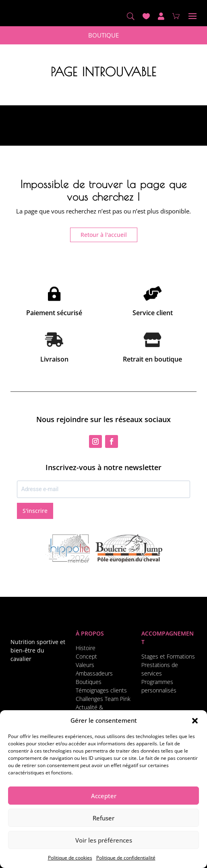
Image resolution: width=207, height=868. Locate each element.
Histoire (86, 648)
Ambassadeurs (94, 673)
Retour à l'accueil (104, 235)
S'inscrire (35, 511)
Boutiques (89, 682)
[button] (195, 721)
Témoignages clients (101, 690)
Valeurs (85, 665)
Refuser (103, 818)
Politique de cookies (70, 858)
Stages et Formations (168, 656)
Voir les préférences (104, 840)
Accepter (104, 796)
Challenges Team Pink (103, 699)
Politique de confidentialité (126, 858)
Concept (86, 656)
